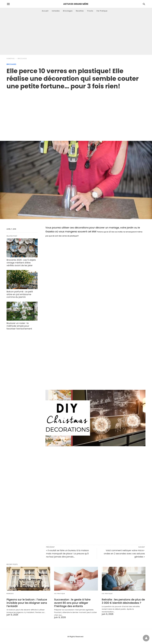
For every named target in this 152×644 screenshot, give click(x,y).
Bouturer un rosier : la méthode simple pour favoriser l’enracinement (19, 326)
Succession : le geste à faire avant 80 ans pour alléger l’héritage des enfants (72, 603)
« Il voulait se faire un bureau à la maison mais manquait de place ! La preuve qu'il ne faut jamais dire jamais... (67, 554)
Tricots (90, 11)
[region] (76, 112)
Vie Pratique (102, 11)
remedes (56, 11)
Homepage (11, 59)
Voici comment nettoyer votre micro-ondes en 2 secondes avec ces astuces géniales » (124, 554)
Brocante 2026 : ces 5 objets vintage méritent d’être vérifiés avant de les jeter (21, 263)
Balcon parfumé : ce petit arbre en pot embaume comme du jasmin (20, 294)
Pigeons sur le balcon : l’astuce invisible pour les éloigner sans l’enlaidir (27, 603)
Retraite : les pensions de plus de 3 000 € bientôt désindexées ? (123, 601)
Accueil (45, 11)
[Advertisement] (76, 35)
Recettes (80, 11)
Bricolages (68, 11)
